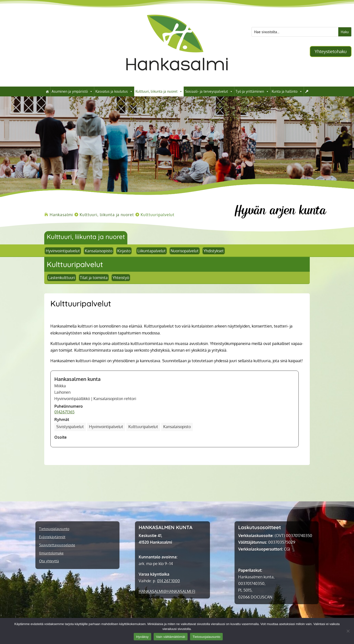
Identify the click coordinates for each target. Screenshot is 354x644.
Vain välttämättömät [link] (171, 637)
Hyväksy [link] (142, 637)
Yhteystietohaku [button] (331, 51)
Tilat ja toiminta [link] (94, 278)
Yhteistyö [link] (121, 278)
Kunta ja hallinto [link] (287, 91)
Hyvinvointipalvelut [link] (63, 251)
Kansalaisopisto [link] (99, 251)
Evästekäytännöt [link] (52, 537)
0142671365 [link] (64, 412)
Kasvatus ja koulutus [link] (114, 91)
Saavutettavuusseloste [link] (57, 545)
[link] (177, 79)
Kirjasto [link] (124, 251)
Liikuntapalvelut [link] (152, 251)
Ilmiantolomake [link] (51, 553)
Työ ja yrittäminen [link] (252, 91)
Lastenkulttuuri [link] (62, 278)
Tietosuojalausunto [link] (54, 529)
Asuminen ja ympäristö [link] (72, 91)
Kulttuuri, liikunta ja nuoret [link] (159, 91)
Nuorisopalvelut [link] (185, 251)
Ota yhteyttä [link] (49, 561)
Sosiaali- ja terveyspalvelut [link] (209, 91)
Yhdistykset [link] (214, 251)
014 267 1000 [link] (169, 581)
